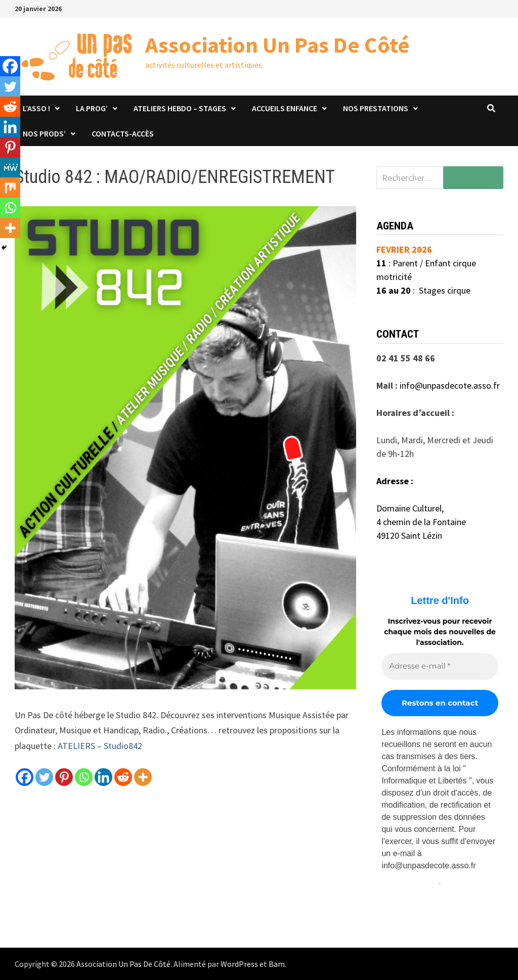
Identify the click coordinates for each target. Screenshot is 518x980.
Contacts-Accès (123, 133)
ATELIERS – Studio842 (100, 746)
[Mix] (10, 188)
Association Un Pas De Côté (277, 45)
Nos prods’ (44, 133)
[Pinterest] (64, 777)
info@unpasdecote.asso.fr (450, 385)
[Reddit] (123, 777)
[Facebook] (25, 777)
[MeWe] (10, 167)
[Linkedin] (103, 777)
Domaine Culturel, (410, 508)
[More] (143, 777)
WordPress (239, 964)
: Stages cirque (423, 290)
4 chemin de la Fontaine (421, 522)
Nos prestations (376, 108)
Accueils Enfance (285, 108)
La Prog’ (92, 108)
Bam (277, 964)
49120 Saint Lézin (409, 535)
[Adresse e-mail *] (440, 666)
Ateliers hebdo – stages (180, 108)
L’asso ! (36, 108)
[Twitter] (44, 777)
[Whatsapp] (84, 777)
